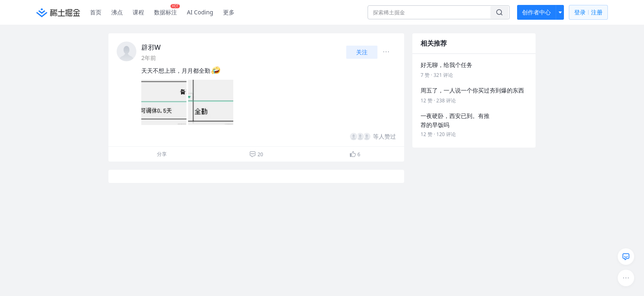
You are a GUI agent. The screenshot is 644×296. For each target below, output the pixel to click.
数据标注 (167, 10)
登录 (588, 13)
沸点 (117, 12)
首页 (96, 12)
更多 (229, 12)
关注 (362, 52)
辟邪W (151, 47)
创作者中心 (536, 12)
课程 (138, 12)
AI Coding (200, 12)
